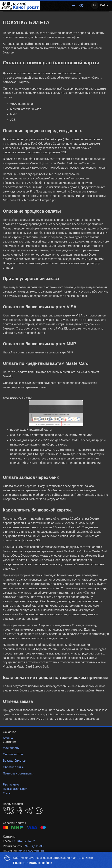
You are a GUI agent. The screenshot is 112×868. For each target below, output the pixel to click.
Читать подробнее (40, 863)
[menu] (58, 5)
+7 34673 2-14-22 (23, 841)
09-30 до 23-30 (34, 846)
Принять (19, 863)
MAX (39, 811)
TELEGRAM (29, 811)
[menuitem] (74, 5)
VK (9, 811)
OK (20, 811)
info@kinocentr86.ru (31, 851)
